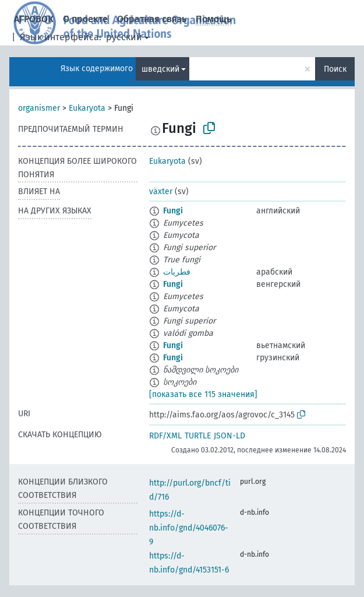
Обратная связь (152, 19)
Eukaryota (87, 108)
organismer (39, 108)
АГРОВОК (34, 19)
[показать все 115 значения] (203, 394)
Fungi (173, 211)
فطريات (177, 272)
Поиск (335, 69)
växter (161, 192)
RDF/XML (165, 436)
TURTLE (198, 436)
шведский (160, 69)
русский (124, 37)
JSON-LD (229, 436)
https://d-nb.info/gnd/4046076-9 (189, 528)
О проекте (85, 19)
